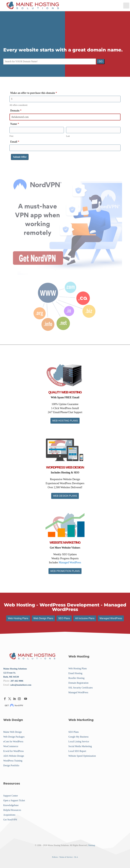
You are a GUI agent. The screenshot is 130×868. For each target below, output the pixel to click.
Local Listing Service (79, 742)
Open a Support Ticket (14, 800)
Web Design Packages (14, 737)
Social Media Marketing (80, 746)
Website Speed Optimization (82, 756)
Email (15, 142)
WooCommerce (11, 746)
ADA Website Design (14, 756)
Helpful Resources (12, 810)
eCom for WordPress (13, 742)
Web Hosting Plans (18, 618)
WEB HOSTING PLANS (65, 421)
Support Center (11, 796)
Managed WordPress (70, 562)
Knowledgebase (11, 805)
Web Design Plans (43, 618)
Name (15, 124)
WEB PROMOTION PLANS (65, 571)
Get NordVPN (10, 820)
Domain (16, 111)
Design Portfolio (11, 766)
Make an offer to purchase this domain (34, 93)
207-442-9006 (17, 681)
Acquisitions (9, 815)
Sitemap (92, 845)
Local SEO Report (77, 751)
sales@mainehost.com (21, 685)
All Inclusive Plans (85, 618)
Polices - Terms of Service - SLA (65, 857)
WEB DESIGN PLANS (65, 496)
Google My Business (79, 737)
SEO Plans (64, 618)
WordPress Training (13, 761)
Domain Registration (79, 683)
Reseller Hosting (76, 678)
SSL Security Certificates (81, 688)
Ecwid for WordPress (14, 751)
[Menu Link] (33, 6)
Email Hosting (75, 673)
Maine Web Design (13, 732)
